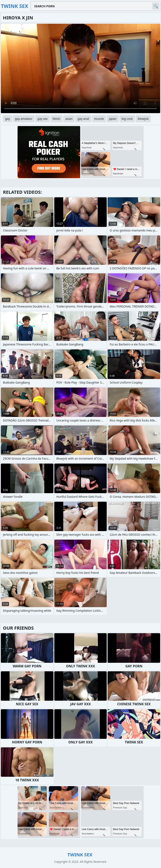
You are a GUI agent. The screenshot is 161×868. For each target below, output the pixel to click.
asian (69, 119)
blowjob (143, 119)
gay (8, 119)
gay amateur (24, 119)
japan (113, 119)
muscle (99, 119)
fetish (56, 119)
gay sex (42, 119)
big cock (127, 119)
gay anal (83, 119)
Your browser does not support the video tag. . (80, 68)
